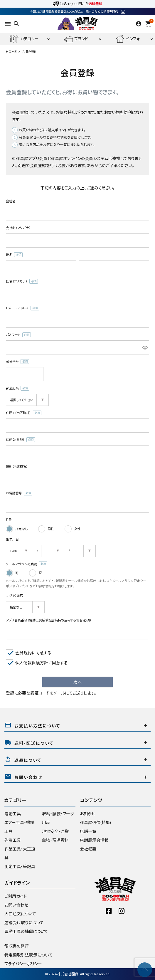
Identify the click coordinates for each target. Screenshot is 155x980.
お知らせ (87, 814)
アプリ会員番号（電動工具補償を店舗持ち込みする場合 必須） (49, 620)
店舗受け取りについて (24, 923)
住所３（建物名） (17, 466)
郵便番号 (17, 362)
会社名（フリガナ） (18, 228)
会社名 (11, 201)
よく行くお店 (15, 595)
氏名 (14, 255)
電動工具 (13, 814)
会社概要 (88, 849)
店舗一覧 (88, 831)
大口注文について (20, 914)
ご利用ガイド (16, 896)
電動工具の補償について (26, 931)
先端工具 (13, 840)
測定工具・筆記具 (20, 866)
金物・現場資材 (55, 840)
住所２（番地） (20, 440)
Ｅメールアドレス (22, 308)
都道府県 (17, 388)
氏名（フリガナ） (22, 281)
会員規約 (23, 653)
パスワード (18, 335)
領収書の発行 (17, 946)
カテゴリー (24, 39)
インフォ (128, 39)
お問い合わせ (16, 905)
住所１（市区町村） (24, 413)
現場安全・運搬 (55, 831)
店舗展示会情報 (94, 840)
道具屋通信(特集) (95, 822)
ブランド (76, 39)
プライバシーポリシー (23, 964)
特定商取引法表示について (28, 955)
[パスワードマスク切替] (145, 347)
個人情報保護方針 (32, 663)
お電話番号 (19, 493)
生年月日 (12, 539)
